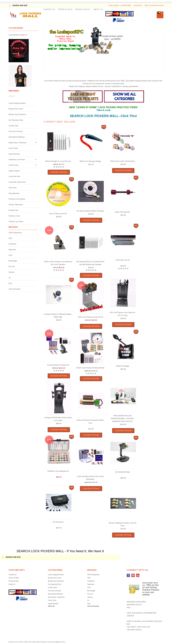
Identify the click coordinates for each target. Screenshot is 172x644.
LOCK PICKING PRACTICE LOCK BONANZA (90, 478)
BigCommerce (60, 642)
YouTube (138, 575)
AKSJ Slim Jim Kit (123, 260)
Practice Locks (14, 216)
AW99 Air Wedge (123, 366)
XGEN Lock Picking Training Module (90, 368)
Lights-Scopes (14, 171)
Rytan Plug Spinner (123, 212)
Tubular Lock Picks (16, 221)
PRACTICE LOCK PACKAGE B (123, 161)
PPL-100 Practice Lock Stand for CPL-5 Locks (123, 314)
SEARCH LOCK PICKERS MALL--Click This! (103, 116)
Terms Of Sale (65, 9)
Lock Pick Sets (14, 176)
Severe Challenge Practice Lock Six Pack (123, 524)
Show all (51, 606)
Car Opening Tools (16, 120)
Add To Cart (104, 127)
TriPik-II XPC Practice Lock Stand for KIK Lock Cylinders (58, 263)
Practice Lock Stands (17, 199)
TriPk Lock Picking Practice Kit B (90, 317)
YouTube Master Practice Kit (58, 365)
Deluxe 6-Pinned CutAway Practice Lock (90, 422)
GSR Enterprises (15, 233)
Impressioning (14, 154)
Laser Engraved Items (17, 103)
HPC (10, 238)
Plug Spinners (14, 193)
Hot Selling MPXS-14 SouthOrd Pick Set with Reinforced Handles (90, 263)
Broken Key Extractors (17, 114)
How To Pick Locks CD (58, 214)
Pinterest (133, 575)
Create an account (157, 5)
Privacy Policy (83, 9)
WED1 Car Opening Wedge (90, 161)
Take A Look (103, 110)
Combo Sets (13, 126)
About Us (98, 9)
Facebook (128, 575)
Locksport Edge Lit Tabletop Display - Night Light (58, 315)
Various (11, 272)
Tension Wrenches (16, 205)
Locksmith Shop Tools (17, 182)
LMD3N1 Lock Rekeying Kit (58, 471)
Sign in (147, 5)
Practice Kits (13, 210)
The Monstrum (58, 522)
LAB (10, 255)
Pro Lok (12, 266)
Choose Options (59, 172)
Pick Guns (13, 188)
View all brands (15, 289)
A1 (10, 278)
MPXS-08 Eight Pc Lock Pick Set (58, 161)
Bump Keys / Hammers (18, 143)
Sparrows (12, 250)
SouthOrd (12, 244)
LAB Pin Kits (13, 165)
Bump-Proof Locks (16, 109)
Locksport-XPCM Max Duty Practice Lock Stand (58, 419)
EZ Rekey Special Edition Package (90, 211)
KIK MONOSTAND (123, 472)
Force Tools (13, 148)
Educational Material (17, 137)
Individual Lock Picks (17, 159)
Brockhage (13, 261)
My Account (138, 5)
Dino (10, 283)
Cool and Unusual (16, 131)
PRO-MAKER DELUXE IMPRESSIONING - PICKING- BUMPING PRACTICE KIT (123, 418)
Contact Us (49, 9)
